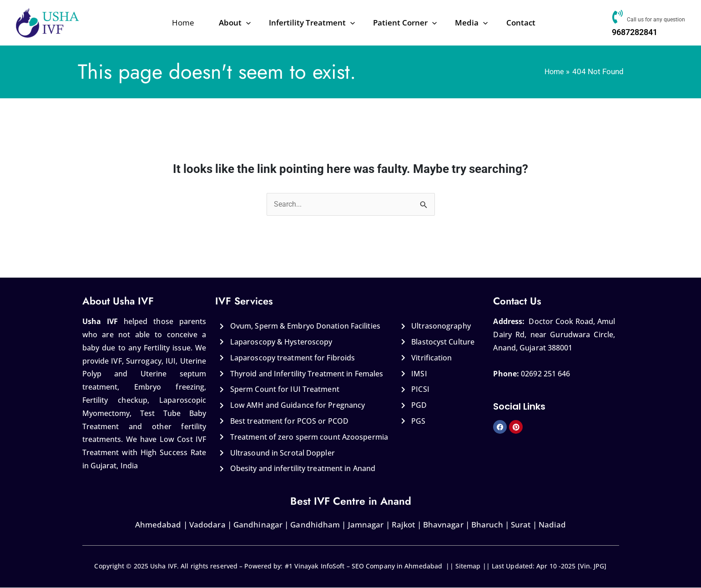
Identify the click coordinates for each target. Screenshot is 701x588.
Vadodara (207, 525)
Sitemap (468, 566)
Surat (521, 525)
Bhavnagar (443, 525)
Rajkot (403, 525)
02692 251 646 (545, 374)
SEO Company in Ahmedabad (397, 566)
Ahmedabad (158, 525)
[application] (265, 23)
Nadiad (552, 525)
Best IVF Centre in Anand (351, 501)
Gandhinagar (258, 525)
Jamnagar (366, 525)
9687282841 (634, 32)
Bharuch (487, 525)
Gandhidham (315, 525)
